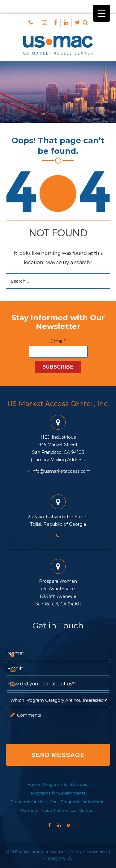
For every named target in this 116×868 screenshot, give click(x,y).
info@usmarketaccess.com (58, 471)
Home (34, 784)
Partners (30, 810)
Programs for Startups (65, 784)
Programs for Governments (58, 793)
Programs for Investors (83, 802)
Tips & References (59, 810)
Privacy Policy (58, 858)
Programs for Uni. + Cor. (34, 802)
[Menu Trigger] (102, 13)
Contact (87, 810)
